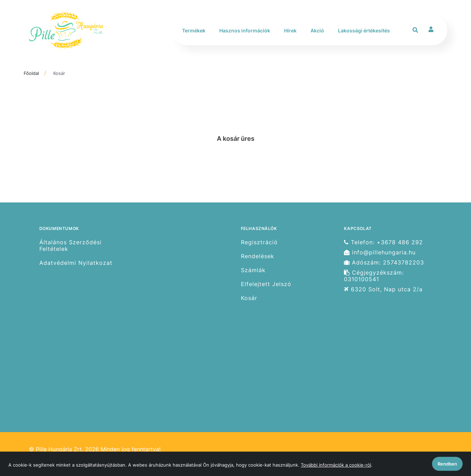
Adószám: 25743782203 (384, 263)
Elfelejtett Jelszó (266, 284)
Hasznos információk (245, 30)
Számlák (253, 270)
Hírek (290, 30)
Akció (317, 30)
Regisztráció (259, 242)
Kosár (59, 73)
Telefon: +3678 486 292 (383, 242)
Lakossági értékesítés (364, 30)
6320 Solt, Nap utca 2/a (383, 289)
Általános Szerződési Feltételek (70, 245)
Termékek (194, 30)
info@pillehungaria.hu (380, 252)
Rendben (447, 464)
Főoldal (31, 73)
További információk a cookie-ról (336, 465)
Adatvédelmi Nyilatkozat (76, 263)
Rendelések (258, 256)
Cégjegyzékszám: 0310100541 (374, 276)
